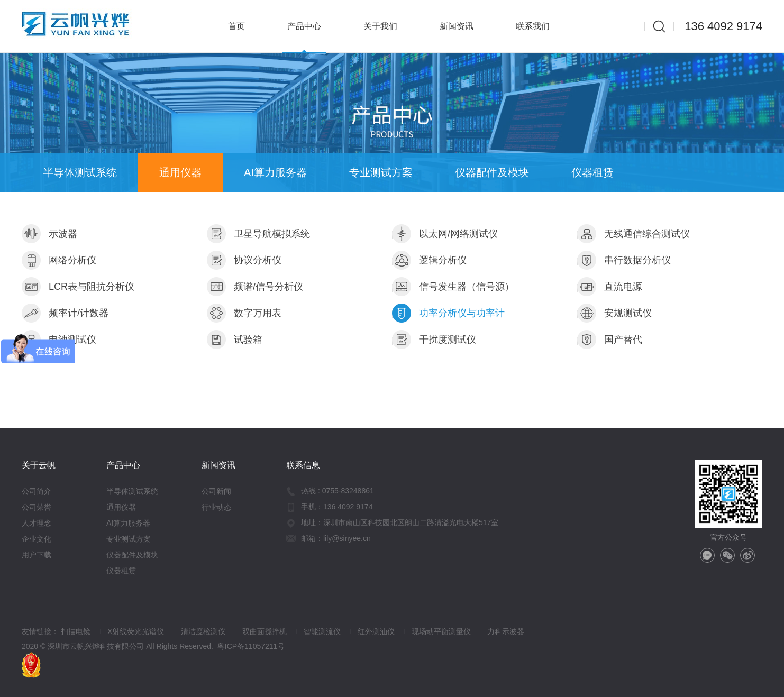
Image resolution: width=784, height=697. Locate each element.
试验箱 (235, 340)
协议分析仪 (244, 260)
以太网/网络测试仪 (445, 234)
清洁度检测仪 (203, 631)
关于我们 (380, 26)
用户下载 (37, 555)
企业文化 (37, 539)
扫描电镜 (76, 631)
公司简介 (37, 491)
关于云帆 (39, 465)
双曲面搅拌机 (265, 631)
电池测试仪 (59, 340)
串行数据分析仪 (624, 260)
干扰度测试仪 (434, 340)
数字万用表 (244, 313)
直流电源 (610, 287)
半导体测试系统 (80, 172)
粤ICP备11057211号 (251, 646)
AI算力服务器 (275, 172)
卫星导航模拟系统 (258, 234)
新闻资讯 (457, 26)
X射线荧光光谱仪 (136, 631)
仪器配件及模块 (492, 172)
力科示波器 (506, 631)
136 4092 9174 (723, 26)
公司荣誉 (37, 507)
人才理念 (37, 523)
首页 (236, 26)
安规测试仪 (614, 313)
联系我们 (533, 26)
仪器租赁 (592, 172)
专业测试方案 (381, 172)
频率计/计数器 (65, 313)
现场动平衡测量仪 (441, 631)
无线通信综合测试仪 (633, 234)
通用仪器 (180, 172)
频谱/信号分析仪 (255, 287)
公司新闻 (216, 491)
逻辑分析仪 (429, 260)
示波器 (49, 234)
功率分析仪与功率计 (448, 313)
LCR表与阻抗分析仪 (78, 287)
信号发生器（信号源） (453, 287)
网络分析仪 (59, 260)
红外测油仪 (376, 631)
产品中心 (304, 26)
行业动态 (216, 507)
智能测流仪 (322, 631)
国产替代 (610, 340)
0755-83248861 (348, 491)
